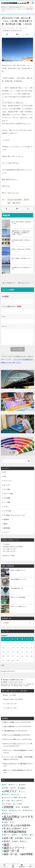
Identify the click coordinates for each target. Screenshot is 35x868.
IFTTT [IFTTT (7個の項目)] (14, 788)
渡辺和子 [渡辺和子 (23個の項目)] (7, 841)
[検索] (17, 461)
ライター (6, 507)
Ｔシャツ (6, 532)
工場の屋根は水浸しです (17, 588)
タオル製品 (7, 498)
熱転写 (6, 524)
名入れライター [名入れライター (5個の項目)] (8, 813)
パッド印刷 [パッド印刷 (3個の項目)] (7, 801)
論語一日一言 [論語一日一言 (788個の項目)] (12, 851)
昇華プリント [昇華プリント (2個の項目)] (16, 835)
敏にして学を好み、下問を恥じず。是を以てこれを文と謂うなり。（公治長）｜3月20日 (10, 283)
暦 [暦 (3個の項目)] (32, 835)
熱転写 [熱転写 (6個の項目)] (16, 841)
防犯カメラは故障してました (18, 570)
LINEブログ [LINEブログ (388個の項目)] (10, 791)
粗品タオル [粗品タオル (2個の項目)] (24, 841)
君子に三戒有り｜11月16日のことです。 (21, 259)
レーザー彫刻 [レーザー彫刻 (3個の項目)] (18, 804)
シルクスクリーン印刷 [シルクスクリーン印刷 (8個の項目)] (10, 797)
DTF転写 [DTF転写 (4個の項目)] (6, 788)
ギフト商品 (7, 489)
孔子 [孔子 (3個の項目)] (13, 822)
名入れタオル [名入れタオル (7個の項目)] (29, 810)
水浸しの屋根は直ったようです (19, 579)
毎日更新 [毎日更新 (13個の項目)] (20, 838)
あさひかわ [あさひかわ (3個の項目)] (7, 794)
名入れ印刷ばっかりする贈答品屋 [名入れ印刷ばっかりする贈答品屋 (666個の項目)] (18, 818)
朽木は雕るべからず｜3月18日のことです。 (21, 268)
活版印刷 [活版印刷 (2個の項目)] (29, 838)
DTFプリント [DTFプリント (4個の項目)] (14, 785)
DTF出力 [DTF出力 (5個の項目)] (23, 785)
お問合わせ (22, 866)
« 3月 (2, 665)
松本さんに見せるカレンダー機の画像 (15, 764)
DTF (5, 472)
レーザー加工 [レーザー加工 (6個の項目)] (7, 804)
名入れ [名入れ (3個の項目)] (5, 810)
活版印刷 (6, 519)
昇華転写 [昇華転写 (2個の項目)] (25, 835)
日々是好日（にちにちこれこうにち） (12, 31)
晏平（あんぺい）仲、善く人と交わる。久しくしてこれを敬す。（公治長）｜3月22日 (26, 283)
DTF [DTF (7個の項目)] (5, 785)
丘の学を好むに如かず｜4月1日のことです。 (22, 241)
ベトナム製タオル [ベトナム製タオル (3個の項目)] (18, 801)
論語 (9, 203)
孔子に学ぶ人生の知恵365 (15, 200)
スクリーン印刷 (8, 494)
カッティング (7, 481)
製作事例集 (7, 528)
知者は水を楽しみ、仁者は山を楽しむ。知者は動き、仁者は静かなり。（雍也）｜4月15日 (21, 233)
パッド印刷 (7, 502)
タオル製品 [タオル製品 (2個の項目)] (23, 797)
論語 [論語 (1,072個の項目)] (6, 844)
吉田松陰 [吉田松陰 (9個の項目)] (26, 807)
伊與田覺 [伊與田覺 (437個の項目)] (9, 807)
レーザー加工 (7, 511)
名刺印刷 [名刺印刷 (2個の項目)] (6, 822)
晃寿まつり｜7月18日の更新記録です (14, 770)
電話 (13, 866)
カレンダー (7, 485)
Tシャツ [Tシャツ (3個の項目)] (23, 791)
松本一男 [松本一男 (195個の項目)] (8, 838)
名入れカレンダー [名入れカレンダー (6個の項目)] (16, 810)
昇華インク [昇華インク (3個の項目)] (7, 835)
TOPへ (31, 866)
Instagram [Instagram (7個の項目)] (22, 788)
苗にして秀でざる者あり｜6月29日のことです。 (21, 223)
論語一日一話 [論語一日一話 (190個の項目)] (10, 854)
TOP (13, 680)
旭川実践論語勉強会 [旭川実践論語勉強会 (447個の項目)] (15, 832)
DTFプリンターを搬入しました (19, 606)
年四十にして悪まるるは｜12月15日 (21, 249)
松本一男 (26, 200)
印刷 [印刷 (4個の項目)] (18, 807)
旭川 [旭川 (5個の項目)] (26, 829)
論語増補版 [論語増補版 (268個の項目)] (27, 854)
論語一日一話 (16, 203)
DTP (5, 476)
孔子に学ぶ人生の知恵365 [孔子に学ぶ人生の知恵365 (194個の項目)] (17, 825)
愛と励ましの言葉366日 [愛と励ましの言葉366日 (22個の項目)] (12, 829)
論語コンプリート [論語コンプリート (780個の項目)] (14, 848)
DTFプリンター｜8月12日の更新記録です (16, 750)
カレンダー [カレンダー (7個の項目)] (17, 794)
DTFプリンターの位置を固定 (18, 597)
